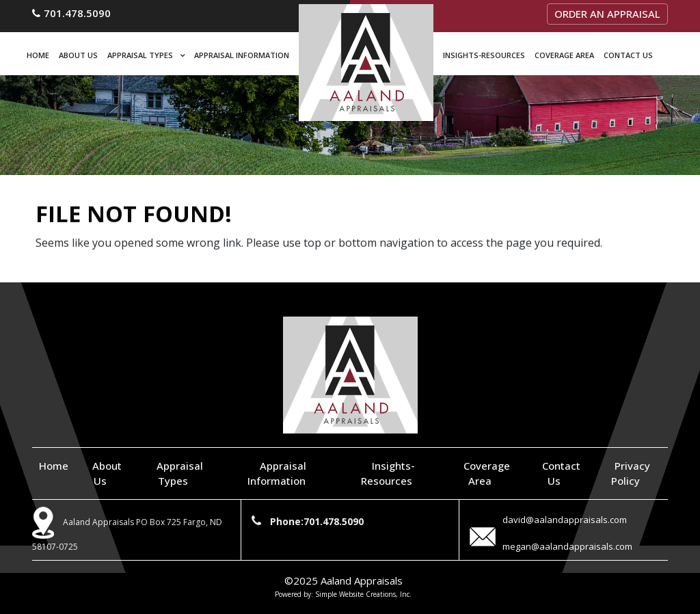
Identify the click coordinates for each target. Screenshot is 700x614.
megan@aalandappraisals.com (567, 546)
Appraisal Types (140, 55)
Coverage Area (564, 55)
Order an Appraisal (607, 14)
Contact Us (628, 55)
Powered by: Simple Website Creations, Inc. (343, 594)
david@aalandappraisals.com (565, 520)
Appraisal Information (242, 55)
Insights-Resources (484, 55)
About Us (78, 55)
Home (38, 55)
